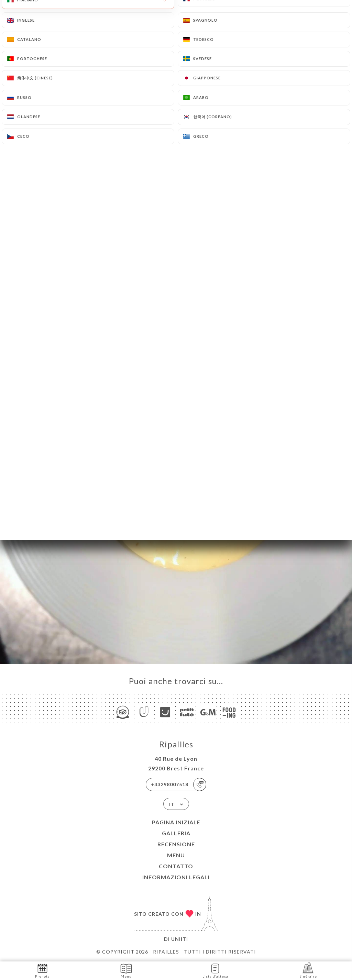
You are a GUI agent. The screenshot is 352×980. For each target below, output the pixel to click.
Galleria (176, 833)
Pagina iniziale (176, 822)
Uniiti (180, 939)
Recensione (176, 844)
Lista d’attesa (215, 970)
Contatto (176, 866)
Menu (176, 855)
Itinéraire (308, 970)
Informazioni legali (176, 877)
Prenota (42, 970)
